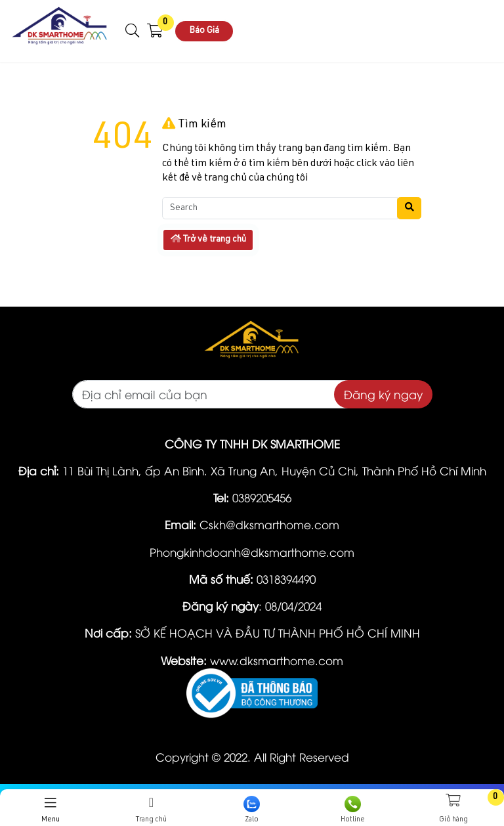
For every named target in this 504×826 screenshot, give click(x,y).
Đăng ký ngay (383, 394)
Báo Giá (204, 31)
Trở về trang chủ (208, 239)
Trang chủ (152, 810)
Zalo (252, 810)
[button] (133, 31)
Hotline (353, 810)
